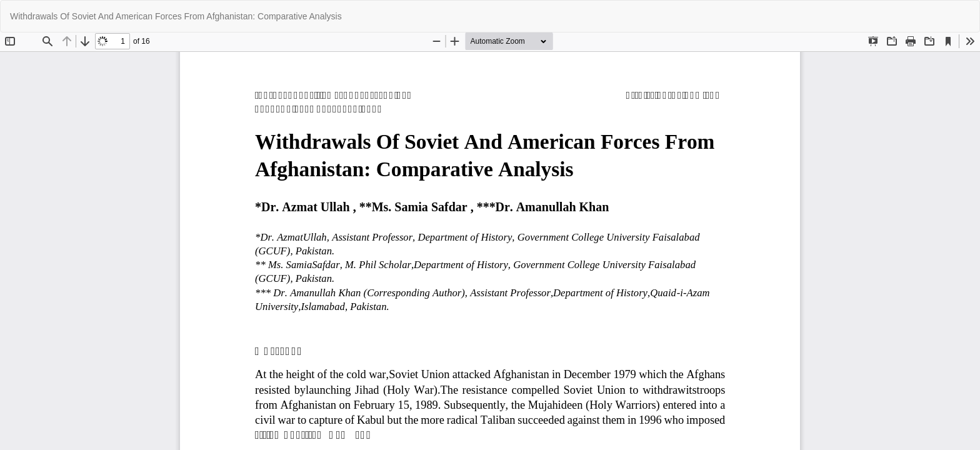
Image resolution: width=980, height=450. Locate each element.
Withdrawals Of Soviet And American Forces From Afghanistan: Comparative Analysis (176, 16)
